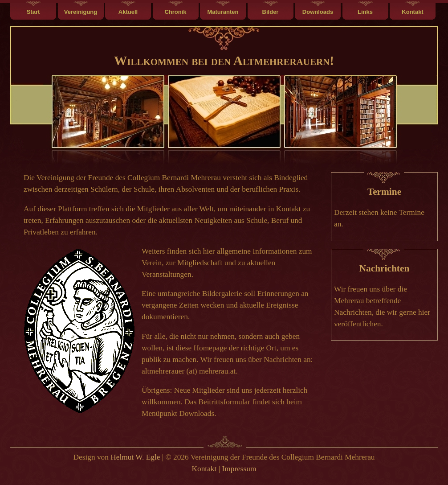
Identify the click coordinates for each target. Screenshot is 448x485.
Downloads (318, 12)
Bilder (271, 12)
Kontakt (412, 12)
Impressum (239, 469)
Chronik (175, 12)
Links (365, 12)
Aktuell (128, 12)
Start (33, 12)
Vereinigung (81, 12)
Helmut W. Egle (135, 457)
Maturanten (223, 12)
